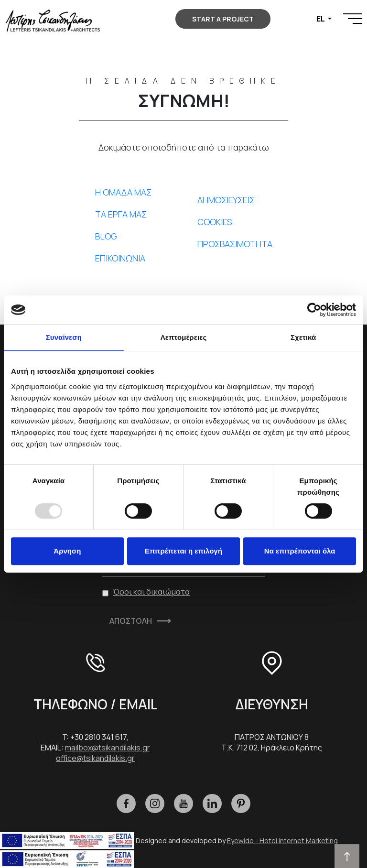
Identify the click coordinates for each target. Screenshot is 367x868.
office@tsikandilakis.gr (95, 758)
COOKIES (215, 222)
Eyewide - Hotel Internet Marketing (282, 841)
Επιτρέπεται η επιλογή (183, 551)
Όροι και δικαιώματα (151, 592)
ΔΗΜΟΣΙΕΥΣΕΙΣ (226, 200)
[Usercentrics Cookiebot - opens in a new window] (314, 310)
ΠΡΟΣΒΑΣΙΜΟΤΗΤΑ (235, 244)
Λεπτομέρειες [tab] (184, 337)
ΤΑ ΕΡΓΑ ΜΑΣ (121, 214)
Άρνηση (67, 551)
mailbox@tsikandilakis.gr (108, 748)
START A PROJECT (223, 19)
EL (321, 19)
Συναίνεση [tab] (64, 337)
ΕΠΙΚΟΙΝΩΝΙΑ (120, 258)
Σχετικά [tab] (303, 337)
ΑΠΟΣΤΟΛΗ (131, 621)
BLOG (106, 236)
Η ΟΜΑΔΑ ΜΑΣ (123, 192)
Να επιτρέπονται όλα (300, 551)
